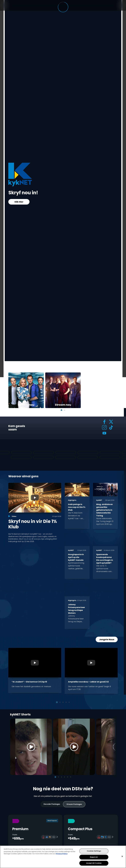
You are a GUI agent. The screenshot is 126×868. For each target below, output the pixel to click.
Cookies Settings (94, 851)
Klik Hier (19, 202)
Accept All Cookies (94, 863)
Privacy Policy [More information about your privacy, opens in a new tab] (62, 854)
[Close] (122, 856)
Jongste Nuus (107, 639)
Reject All (94, 857)
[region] (63, 857)
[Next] (113, 747)
